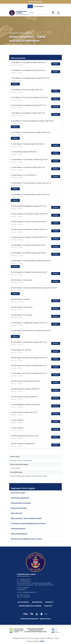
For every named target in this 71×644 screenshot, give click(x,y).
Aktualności (23, 602)
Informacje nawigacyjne (20, 498)
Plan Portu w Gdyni (18, 493)
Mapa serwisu (45, 619)
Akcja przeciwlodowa (19, 534)
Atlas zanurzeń (16, 513)
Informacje (37, 602)
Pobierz (56, 64)
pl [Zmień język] (46, 614)
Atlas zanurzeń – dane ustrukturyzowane (26, 518)
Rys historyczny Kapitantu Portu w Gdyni (26, 539)
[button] (25, 614)
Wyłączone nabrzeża (19, 508)
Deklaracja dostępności (30, 619)
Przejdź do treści (35, 2)
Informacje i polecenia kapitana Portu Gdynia (28, 523)
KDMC (42, 641)
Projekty (50, 602)
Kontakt (48, 606)
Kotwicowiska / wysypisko (21, 503)
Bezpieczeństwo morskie (30, 606)
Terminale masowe (18, 529)
